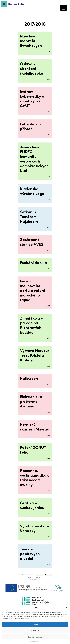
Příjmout (35, 625)
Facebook (40, 575)
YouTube (48, 575)
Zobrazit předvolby (35, 637)
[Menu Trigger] (63, 8)
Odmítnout (35, 631)
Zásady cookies (34, 642)
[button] (67, 608)
